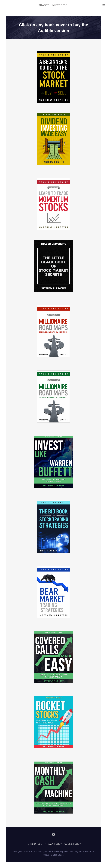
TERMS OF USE (34, 844)
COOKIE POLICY (73, 844)
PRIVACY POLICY (53, 844)
